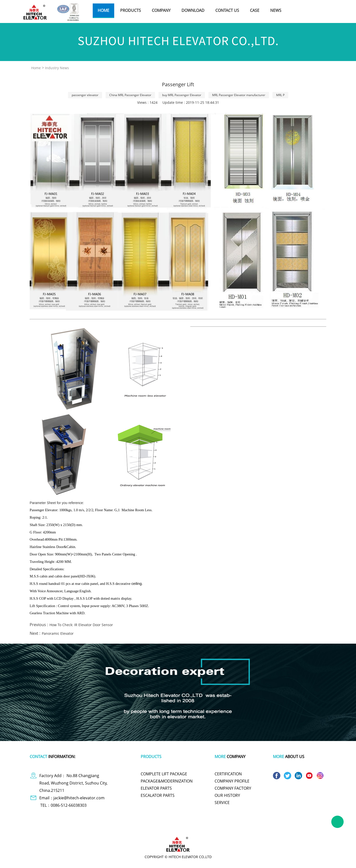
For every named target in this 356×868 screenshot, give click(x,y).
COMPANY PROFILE (232, 781)
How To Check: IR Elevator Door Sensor (81, 625)
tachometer (156, 828)
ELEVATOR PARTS (156, 788)
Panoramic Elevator (58, 633)
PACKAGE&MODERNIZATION (167, 781)
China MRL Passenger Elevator (130, 95)
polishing (214, 828)
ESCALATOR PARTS (158, 795)
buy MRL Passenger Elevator (182, 95)
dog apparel (74, 828)
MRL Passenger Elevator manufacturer (239, 95)
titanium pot (234, 828)
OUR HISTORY (227, 795)
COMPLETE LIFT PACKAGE (164, 774)
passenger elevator (85, 95)
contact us (227, 10)
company (161, 10)
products (131, 10)
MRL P (280, 95)
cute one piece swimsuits (186, 828)
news (276, 10)
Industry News (57, 68)
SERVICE (222, 803)
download (193, 10)
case (255, 10)
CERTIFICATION (228, 774)
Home (36, 68)
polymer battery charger (104, 828)
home (103, 10)
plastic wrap (134, 828)
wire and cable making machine (268, 828)
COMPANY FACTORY (233, 788)
